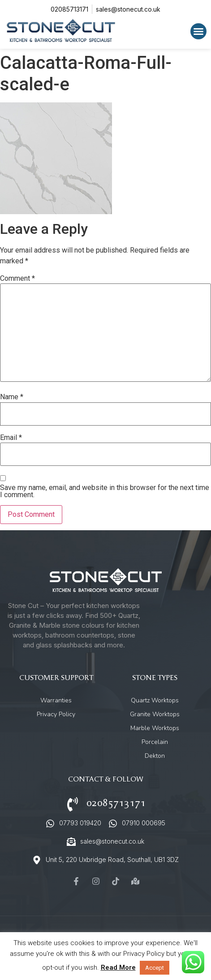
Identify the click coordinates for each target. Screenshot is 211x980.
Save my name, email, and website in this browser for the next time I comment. (105, 491)
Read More (118, 967)
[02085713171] (73, 804)
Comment (17, 279)
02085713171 (116, 803)
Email (11, 438)
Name (12, 397)
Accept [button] (155, 968)
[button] (198, 31)
